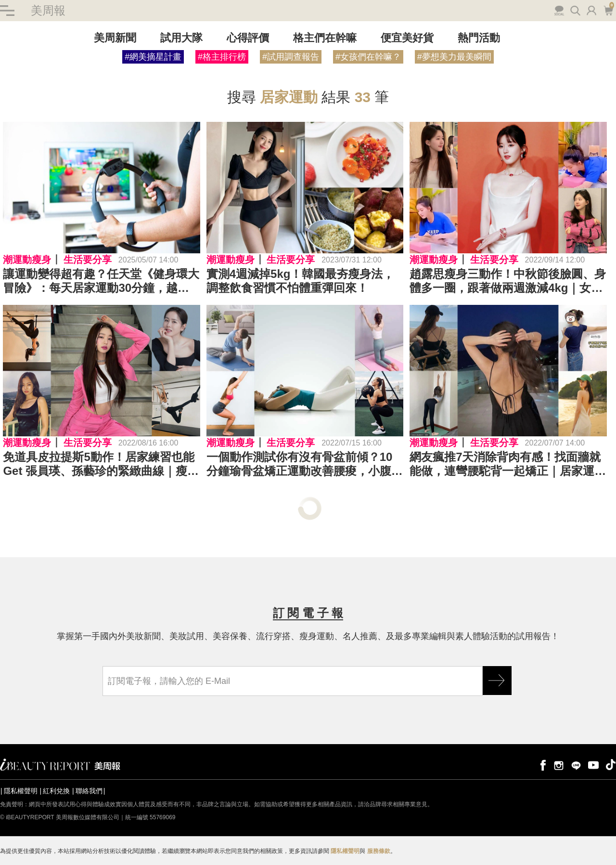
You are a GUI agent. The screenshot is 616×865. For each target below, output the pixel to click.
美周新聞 (115, 38)
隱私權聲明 (21, 791)
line (576, 765)
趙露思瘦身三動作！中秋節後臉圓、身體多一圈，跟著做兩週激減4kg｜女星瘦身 (508, 281)
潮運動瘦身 (27, 260)
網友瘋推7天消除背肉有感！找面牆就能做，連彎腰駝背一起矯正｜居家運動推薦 (508, 464)
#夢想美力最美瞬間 (454, 57)
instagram (559, 765)
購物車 (608, 10)
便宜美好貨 (407, 38)
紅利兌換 (56, 791)
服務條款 (379, 851)
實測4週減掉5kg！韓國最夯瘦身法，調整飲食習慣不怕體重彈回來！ (301, 281)
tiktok (611, 765)
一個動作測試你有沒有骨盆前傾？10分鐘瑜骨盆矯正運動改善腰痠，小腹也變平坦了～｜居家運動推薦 (305, 464)
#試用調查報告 (291, 57)
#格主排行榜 (222, 57)
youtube (593, 765)
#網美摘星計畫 (153, 57)
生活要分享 (88, 260)
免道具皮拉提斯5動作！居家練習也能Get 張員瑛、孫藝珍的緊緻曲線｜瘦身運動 (101, 464)
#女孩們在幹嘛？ (368, 57)
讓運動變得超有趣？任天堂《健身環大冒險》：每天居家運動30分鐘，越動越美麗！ (101, 281)
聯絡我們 (89, 791)
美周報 (48, 10)
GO (497, 681)
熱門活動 (479, 38)
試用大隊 (181, 38)
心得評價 (248, 38)
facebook (541, 765)
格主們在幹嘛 (325, 38)
